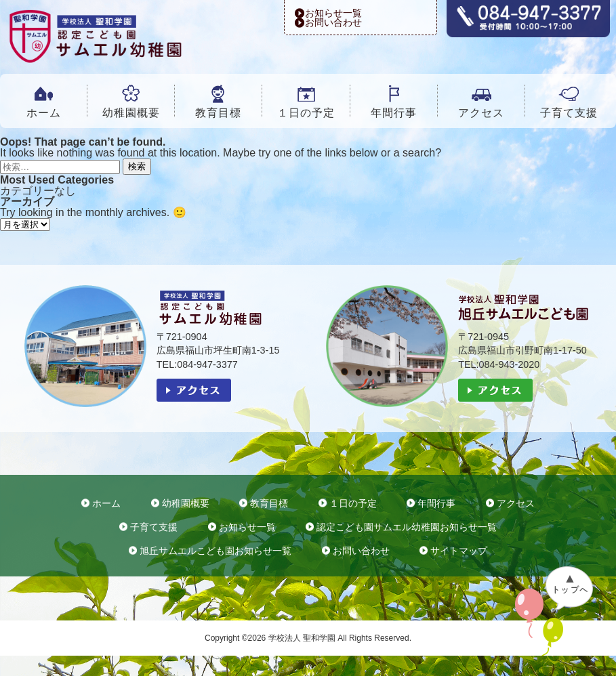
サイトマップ (459, 551)
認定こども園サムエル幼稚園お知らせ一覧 (407, 527)
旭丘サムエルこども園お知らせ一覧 (215, 551)
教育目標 (218, 113)
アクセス (481, 113)
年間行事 (394, 113)
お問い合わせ (333, 22)
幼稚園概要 (131, 113)
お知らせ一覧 (333, 13)
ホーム (44, 113)
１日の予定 (306, 113)
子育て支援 (569, 113)
